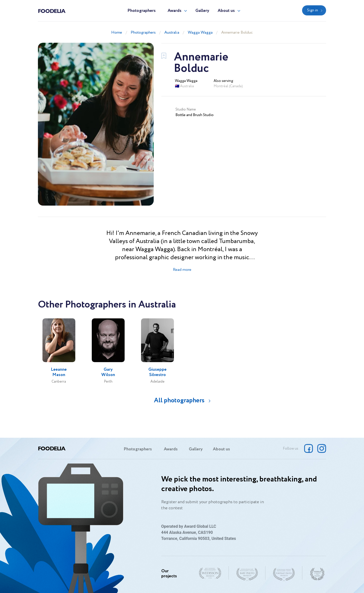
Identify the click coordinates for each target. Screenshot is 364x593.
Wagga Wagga (200, 32)
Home (117, 32)
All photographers (179, 400)
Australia (172, 32)
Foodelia (52, 11)
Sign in (313, 10)
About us (226, 11)
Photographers (142, 11)
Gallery (202, 11)
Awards (175, 11)
